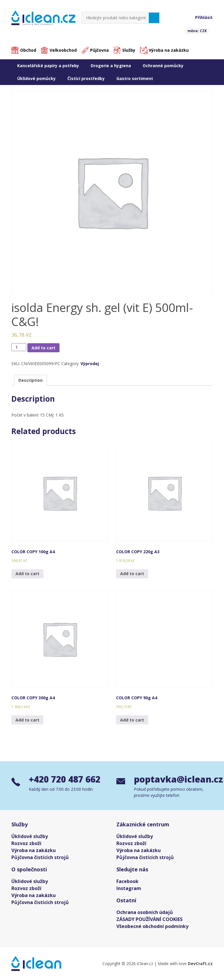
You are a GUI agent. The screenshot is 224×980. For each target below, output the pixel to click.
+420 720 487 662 (66, 779)
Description (30, 380)
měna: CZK (197, 31)
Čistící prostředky (86, 78)
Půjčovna (99, 50)
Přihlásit (204, 17)
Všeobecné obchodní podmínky (152, 926)
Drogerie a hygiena (111, 66)
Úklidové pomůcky (36, 78)
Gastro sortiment (135, 78)
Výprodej (90, 364)
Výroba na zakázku (169, 50)
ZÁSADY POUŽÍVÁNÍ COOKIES (149, 919)
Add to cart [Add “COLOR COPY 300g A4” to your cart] (27, 720)
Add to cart (43, 348)
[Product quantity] (19, 347)
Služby (129, 50)
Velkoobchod (63, 50)
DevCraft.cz (200, 963)
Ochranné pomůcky (163, 66)
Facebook (127, 881)
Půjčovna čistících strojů (40, 857)
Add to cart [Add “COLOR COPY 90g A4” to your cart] (132, 720)
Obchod (28, 50)
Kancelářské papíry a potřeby (48, 66)
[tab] (30, 380)
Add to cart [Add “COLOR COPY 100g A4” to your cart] (27, 574)
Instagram (129, 888)
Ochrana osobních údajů (145, 912)
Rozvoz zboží (26, 843)
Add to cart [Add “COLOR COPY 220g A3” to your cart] (132, 574)
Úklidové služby (30, 836)
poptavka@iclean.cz (173, 779)
